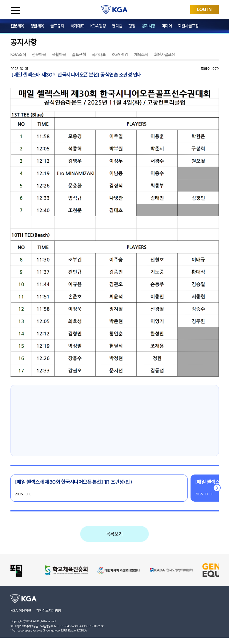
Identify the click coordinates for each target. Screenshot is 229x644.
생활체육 (37, 26)
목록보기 (114, 534)
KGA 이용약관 (21, 610)
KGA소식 (18, 55)
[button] (217, 488)
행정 (132, 26)
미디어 (167, 26)
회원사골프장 (188, 26)
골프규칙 (57, 26)
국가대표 (77, 26)
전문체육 (17, 26)
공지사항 (148, 26)
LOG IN (204, 10)
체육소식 (141, 55)
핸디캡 (117, 26)
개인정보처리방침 (49, 610)
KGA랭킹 (98, 26)
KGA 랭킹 (120, 55)
